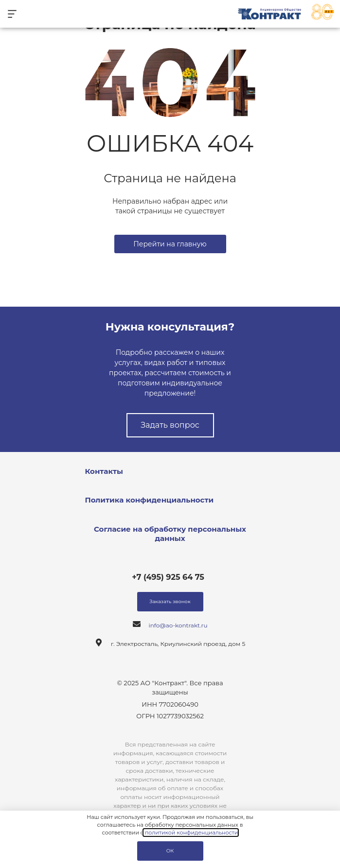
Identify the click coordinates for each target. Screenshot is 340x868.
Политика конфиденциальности (150, 500)
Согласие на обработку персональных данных (170, 534)
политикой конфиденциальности (191, 833)
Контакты (104, 471)
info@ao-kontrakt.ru (178, 625)
